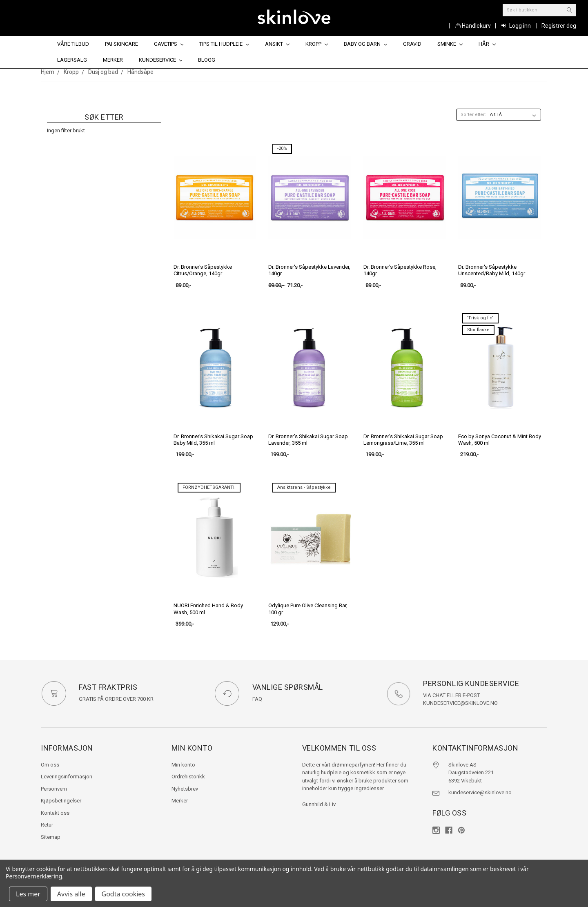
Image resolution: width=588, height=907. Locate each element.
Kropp (317, 44)
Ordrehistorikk (188, 777)
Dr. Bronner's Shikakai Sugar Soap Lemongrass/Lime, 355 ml (403, 440)
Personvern (54, 789)
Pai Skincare (121, 44)
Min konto (183, 765)
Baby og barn (365, 44)
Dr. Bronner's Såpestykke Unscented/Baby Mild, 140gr (492, 270)
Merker (113, 60)
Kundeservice (161, 60)
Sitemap (51, 837)
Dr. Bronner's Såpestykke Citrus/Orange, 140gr (203, 270)
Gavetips (169, 44)
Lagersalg (72, 60)
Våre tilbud (73, 44)
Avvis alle (71, 894)
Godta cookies (123, 894)
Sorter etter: (473, 115)
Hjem (48, 72)
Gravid (412, 44)
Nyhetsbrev (185, 789)
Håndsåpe (140, 72)
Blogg (207, 60)
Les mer (28, 894)
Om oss (50, 765)
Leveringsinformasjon (67, 777)
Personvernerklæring (34, 876)
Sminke (450, 44)
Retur (47, 825)
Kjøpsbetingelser (61, 801)
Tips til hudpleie (224, 44)
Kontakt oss (55, 813)
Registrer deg (559, 26)
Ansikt (277, 44)
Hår (487, 44)
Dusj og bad (103, 72)
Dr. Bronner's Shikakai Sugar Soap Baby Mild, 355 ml (213, 440)
